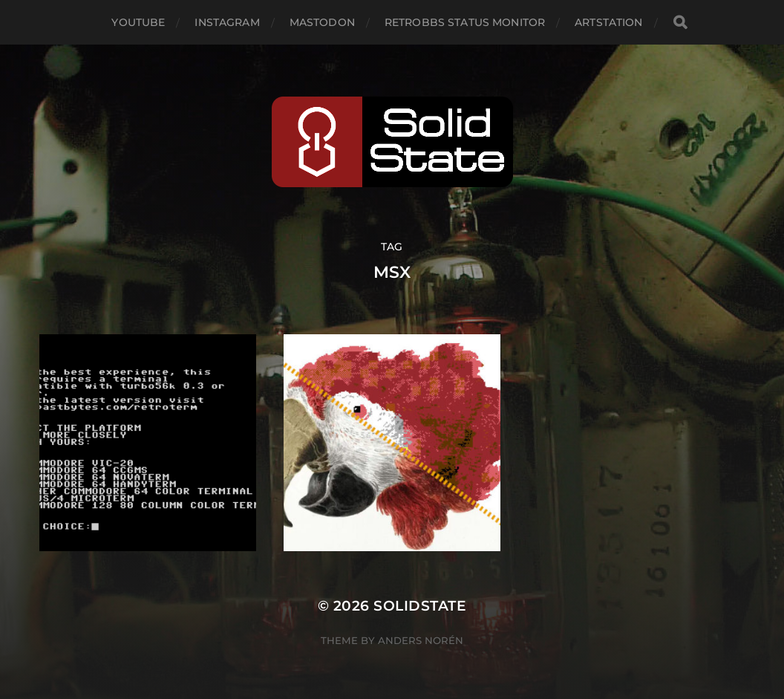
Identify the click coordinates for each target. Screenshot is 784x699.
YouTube (138, 22)
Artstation (608, 22)
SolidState (420, 606)
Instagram (227, 22)
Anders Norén (421, 640)
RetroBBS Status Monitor (465, 22)
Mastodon (322, 22)
